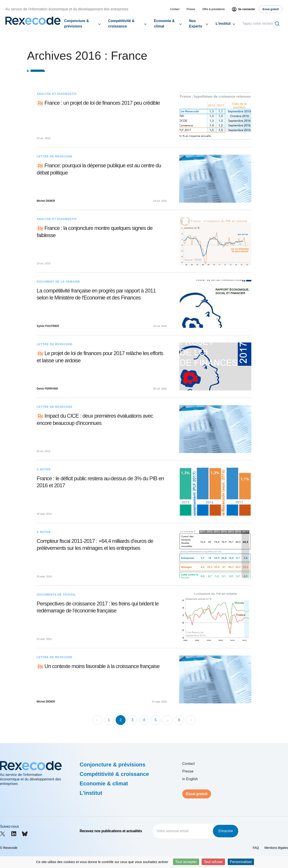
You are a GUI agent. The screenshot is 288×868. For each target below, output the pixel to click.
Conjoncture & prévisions (76, 24)
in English (190, 779)
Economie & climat (164, 24)
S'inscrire (226, 831)
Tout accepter (186, 862)
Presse (191, 9)
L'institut (223, 24)
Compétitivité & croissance (121, 24)
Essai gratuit (197, 794)
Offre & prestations (214, 9)
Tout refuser (213, 862)
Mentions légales (276, 848)
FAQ (256, 848)
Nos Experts (196, 24)
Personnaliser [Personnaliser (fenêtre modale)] (241, 862)
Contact (175, 9)
